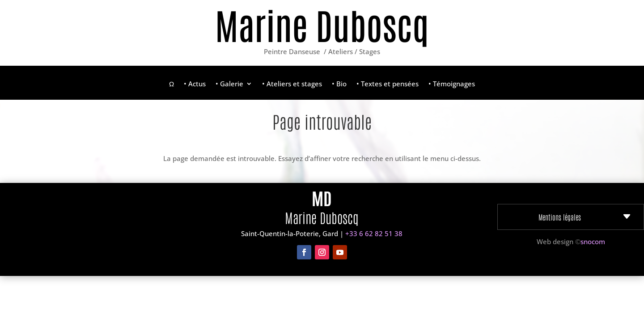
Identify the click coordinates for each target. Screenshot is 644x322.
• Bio (339, 84)
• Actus (195, 84)
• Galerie (229, 84)
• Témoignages (452, 84)
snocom (593, 241)
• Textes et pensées (388, 84)
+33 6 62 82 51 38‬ (374, 233)
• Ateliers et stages (292, 84)
